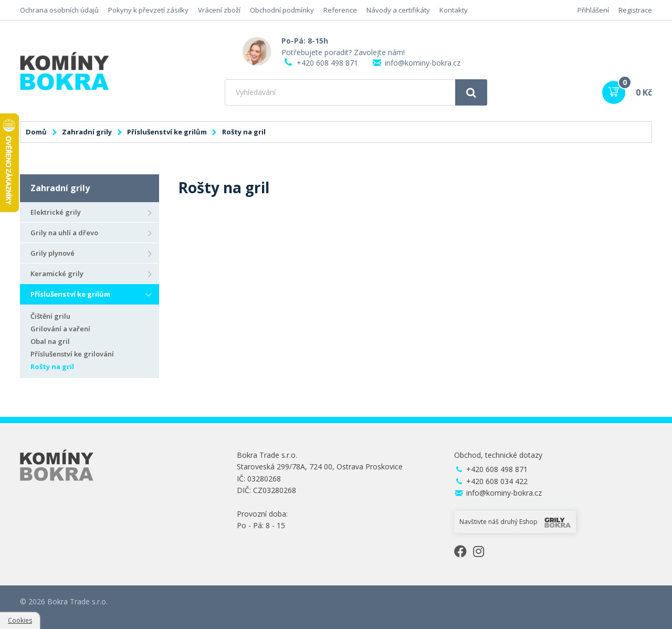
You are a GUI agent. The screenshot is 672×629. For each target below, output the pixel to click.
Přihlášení (593, 10)
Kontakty (454, 10)
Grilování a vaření (60, 329)
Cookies (20, 620)
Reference (340, 10)
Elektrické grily (56, 212)
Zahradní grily (87, 132)
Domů (36, 132)
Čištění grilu (50, 316)
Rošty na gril (52, 366)
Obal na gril (50, 341)
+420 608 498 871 (327, 63)
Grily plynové (52, 253)
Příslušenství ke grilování (72, 354)
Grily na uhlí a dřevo (64, 233)
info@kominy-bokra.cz (423, 63)
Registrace (635, 10)
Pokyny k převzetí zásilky (148, 10)
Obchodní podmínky (282, 10)
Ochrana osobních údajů (59, 10)
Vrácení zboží (219, 10)
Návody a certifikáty (398, 10)
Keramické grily (57, 274)
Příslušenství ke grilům (167, 132)
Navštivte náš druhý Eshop (515, 522)
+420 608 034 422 (497, 481)
